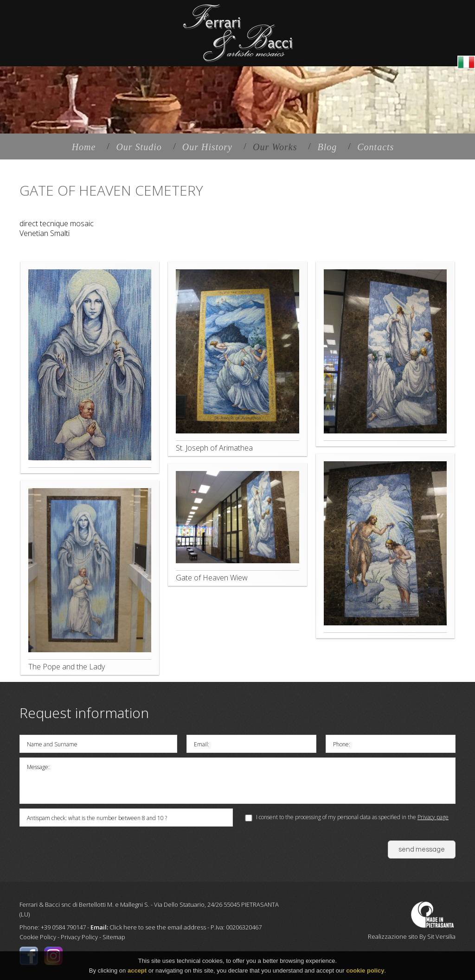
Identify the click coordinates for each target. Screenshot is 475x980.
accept (137, 970)
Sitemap (114, 937)
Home (84, 147)
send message (422, 850)
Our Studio (139, 147)
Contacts (376, 147)
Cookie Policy (38, 937)
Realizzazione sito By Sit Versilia (412, 936)
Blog (327, 147)
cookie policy (365, 970)
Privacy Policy (79, 937)
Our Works (275, 147)
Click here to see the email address (158, 927)
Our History (207, 147)
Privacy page (433, 817)
